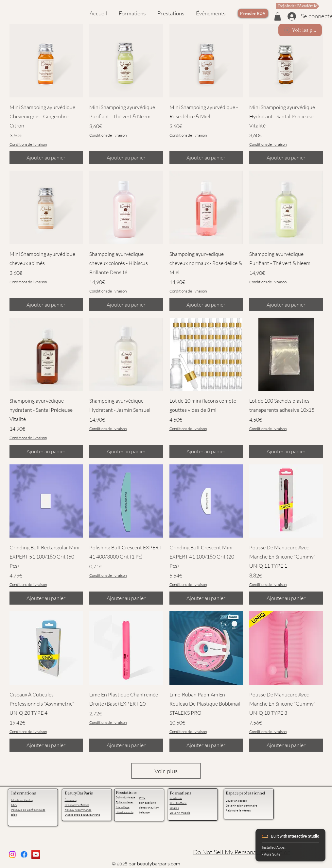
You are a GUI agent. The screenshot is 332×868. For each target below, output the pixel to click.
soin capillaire (148, 802)
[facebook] (24, 854)
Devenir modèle (180, 812)
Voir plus (166, 771)
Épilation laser (125, 802)
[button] (278, 17)
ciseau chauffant (149, 807)
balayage (144, 812)
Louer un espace (236, 800)
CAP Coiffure (178, 803)
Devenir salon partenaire (242, 805)
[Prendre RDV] (253, 13)
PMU (142, 797)
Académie (176, 798)
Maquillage (123, 807)
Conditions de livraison (28, 144)
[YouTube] (36, 854)
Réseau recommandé (78, 810)
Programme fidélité (77, 805)
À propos (71, 800)
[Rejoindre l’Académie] (297, 6)
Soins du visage (125, 797)
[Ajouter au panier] (46, 158)
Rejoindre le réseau (238, 810)
